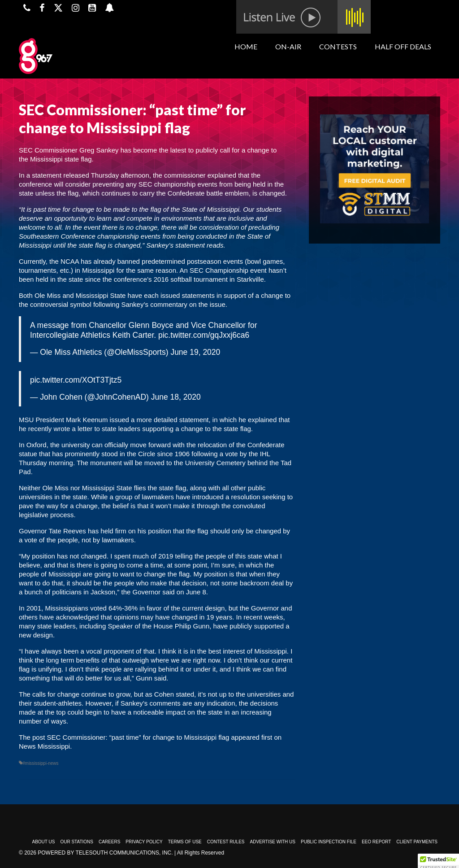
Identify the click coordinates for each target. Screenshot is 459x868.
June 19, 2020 (195, 352)
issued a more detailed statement (158, 420)
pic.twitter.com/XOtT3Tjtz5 (76, 380)
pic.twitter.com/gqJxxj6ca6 (204, 335)
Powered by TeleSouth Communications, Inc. (105, 853)
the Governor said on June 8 (163, 592)
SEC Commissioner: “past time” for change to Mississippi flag (138, 737)
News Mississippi (44, 746)
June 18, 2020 (176, 397)
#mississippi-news (41, 763)
